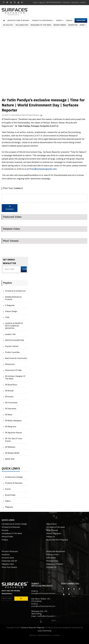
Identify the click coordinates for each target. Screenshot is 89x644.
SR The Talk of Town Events (14, 440)
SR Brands (9, 391)
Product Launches (12, 352)
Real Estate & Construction (16, 358)
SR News (9, 415)
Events (8, 489)
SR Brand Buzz (11, 385)
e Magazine (10, 306)
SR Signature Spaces (13, 433)
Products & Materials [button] (42, 21)
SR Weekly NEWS (12, 453)
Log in (35, 2)
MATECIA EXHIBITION (14, 340)
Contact (83, 2)
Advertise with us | (45, 635)
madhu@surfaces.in (45, 616)
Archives (6, 555)
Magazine (81, 20)
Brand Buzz (51, 524)
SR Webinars (10, 447)
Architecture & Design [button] (18, 21)
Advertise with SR (9, 561)
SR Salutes (8, 25)
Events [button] (59, 21)
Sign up (41, 2)
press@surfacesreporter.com (43, 594)
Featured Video (12, 217)
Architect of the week (55, 527)
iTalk (7, 317)
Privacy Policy (52, 561)
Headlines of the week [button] (41, 25)
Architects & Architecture (15, 291)
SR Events (9, 397)
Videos (69, 21)
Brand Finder (60, 25)
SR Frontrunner (11, 403)
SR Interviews (11, 409)
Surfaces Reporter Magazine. (33, 628)
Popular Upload (12, 346)
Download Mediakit (55, 564)
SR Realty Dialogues (13, 421)
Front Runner (52, 530)
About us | (33, 635)
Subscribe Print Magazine (57, 540)
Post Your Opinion (9, 567)
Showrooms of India (13, 370)
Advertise (66, 2)
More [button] (83, 25)
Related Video (12, 229)
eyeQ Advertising (44, 631)
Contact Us (51, 567)
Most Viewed (11, 241)
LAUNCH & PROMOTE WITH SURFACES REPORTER (14, 326)
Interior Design (11, 311)
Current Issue (8, 558)
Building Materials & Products (13, 298)
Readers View (8, 564)
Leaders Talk (10, 334)
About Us (51, 537)
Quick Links (11, 469)
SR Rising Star (11, 427)
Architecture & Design (14, 477)
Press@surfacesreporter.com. (43, 169)
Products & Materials (14, 483)
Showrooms (10, 364)
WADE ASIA (10, 459)
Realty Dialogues (54, 534)
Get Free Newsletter (53, 2)
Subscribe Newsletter (56, 552)
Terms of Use (52, 555)
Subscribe (74, 2)
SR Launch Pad (22, 25)
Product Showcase (10, 552)
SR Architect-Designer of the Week (15, 378)
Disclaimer (51, 558)
